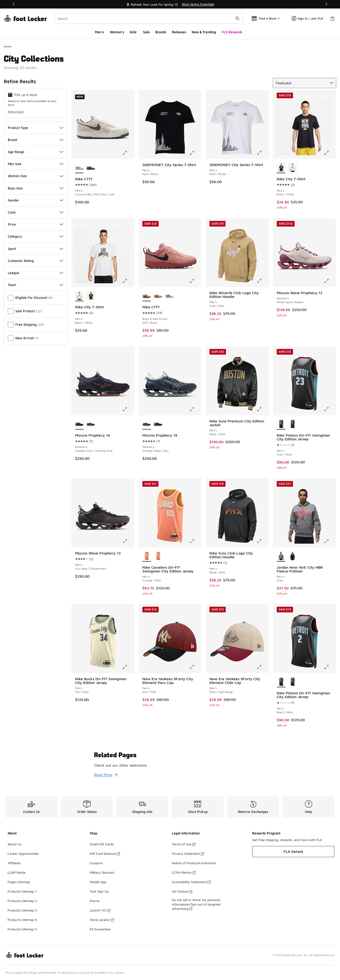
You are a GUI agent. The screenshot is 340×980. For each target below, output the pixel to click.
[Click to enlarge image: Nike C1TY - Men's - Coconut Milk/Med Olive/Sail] (128, 153)
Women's (117, 32)
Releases (179, 32)
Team (36, 285)
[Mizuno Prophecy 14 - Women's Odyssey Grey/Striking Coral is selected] (79, 424)
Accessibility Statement (191, 882)
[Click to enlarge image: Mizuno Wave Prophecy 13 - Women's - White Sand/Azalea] (330, 281)
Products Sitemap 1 (22, 891)
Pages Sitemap (19, 882)
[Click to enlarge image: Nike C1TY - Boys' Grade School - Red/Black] (195, 281)
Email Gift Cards (102, 844)
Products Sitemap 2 (22, 901)
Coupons (96, 863)
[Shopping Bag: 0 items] (332, 18)
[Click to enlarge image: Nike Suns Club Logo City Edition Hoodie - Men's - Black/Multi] (263, 541)
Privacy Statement (188, 853)
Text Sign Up (99, 891)
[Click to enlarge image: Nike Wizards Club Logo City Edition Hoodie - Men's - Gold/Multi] (263, 281)
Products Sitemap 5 (22, 929)
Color (36, 212)
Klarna (95, 901)
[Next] (326, 4)
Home (8, 46)
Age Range (36, 152)
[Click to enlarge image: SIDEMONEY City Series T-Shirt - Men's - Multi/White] (263, 153)
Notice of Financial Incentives (194, 863)
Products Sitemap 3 (22, 910)
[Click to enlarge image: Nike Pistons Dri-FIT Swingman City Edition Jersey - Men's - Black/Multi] (330, 667)
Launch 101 (100, 910)
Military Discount (102, 872)
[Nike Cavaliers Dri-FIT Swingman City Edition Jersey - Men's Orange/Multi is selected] (147, 556)
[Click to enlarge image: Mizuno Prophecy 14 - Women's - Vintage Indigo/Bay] (195, 409)
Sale (146, 32)
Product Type (36, 128)
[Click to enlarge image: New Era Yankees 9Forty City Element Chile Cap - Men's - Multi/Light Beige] (263, 667)
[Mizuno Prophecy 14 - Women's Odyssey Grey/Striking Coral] (158, 424)
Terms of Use (184, 844)
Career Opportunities (23, 853)
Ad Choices (182, 891)
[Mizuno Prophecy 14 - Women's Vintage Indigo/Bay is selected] (147, 424)
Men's (100, 32)
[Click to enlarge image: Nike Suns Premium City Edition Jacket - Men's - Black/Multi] (263, 409)
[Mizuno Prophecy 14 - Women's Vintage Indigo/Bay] (91, 424)
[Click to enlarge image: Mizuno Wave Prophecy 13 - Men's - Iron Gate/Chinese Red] (128, 541)
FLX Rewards (232, 32)
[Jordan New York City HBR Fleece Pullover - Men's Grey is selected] (281, 556)
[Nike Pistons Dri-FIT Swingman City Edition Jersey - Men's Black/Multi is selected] (281, 682)
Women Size (36, 176)
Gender (36, 200)
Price (36, 224)
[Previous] (14, 4)
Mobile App (98, 882)
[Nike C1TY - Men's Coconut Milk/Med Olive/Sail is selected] (79, 168)
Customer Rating (36, 261)
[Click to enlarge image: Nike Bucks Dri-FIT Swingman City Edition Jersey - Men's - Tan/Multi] (128, 667)
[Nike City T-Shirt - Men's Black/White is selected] (281, 168)
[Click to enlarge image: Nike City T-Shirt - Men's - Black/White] (330, 153)
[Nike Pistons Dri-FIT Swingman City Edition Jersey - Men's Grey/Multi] (293, 682)
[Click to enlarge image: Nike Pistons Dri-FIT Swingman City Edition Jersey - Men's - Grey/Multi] (330, 409)
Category (36, 236)
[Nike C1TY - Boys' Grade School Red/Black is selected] (147, 296)
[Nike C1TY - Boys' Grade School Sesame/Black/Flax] (158, 296)
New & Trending (204, 32)
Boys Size (36, 188)
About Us (14, 844)
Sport (36, 249)
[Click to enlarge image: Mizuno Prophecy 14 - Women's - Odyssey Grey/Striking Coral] (128, 409)
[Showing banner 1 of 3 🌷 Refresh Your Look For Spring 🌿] (170, 4)
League (36, 273)
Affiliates (14, 863)
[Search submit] (238, 18)
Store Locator (102, 920)
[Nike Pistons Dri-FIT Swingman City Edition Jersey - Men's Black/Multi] (293, 424)
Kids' (134, 32)
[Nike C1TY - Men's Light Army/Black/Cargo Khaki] (91, 168)
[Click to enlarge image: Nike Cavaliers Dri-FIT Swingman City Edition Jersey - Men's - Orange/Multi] (195, 541)
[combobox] (149, 18)
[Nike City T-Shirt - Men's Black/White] (293, 168)
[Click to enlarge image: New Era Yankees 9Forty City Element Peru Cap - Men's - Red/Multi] (195, 667)
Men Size (36, 164)
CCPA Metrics (184, 872)
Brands (161, 32)
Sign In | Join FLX (307, 18)
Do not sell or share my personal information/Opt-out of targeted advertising (196, 904)
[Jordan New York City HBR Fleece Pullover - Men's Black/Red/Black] (293, 556)
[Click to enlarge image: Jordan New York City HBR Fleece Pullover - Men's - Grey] (330, 541)
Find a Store (16, 112)
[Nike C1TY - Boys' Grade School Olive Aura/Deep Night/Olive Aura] (170, 296)
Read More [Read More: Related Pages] (106, 775)
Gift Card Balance (105, 853)
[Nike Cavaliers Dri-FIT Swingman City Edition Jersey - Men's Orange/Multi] (158, 556)
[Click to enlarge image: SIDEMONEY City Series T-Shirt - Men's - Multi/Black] (195, 153)
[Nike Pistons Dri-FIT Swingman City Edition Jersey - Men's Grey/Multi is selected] (281, 424)
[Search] (149, 18)
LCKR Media (17, 872)
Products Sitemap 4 (22, 920)
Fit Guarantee (100, 929)
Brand (36, 140)
